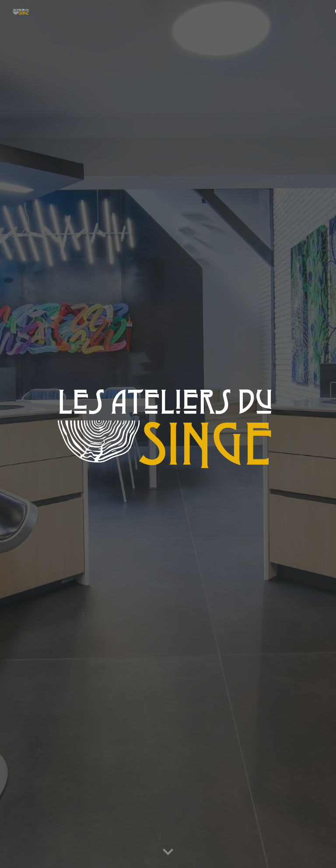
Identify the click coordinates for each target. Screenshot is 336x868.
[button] (168, 852)
